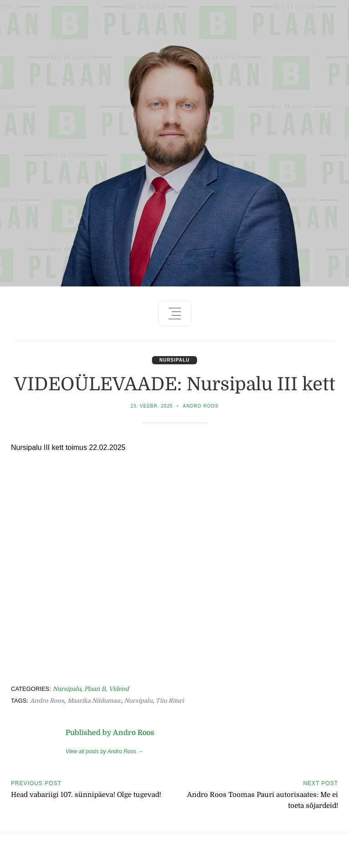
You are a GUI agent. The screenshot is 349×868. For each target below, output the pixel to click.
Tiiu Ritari (170, 701)
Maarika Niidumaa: (94, 701)
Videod (119, 689)
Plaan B (95, 689)
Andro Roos (201, 406)
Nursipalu (174, 360)
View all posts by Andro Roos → (104, 751)
